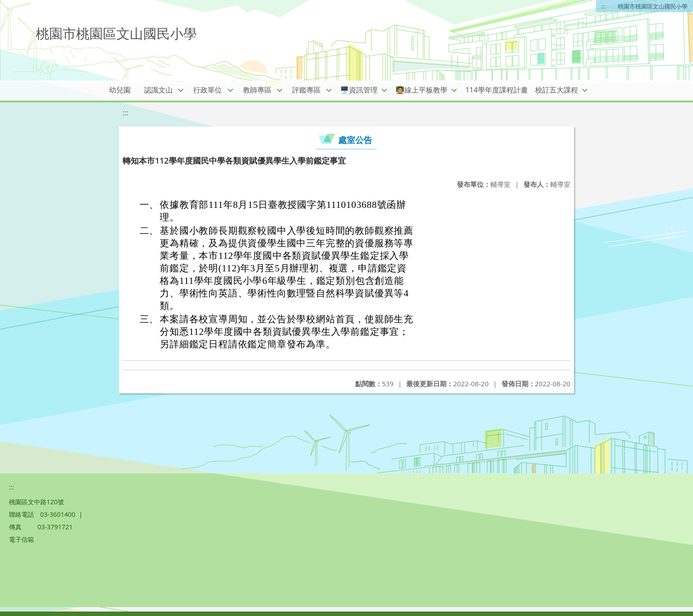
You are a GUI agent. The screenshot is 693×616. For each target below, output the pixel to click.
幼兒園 (120, 90)
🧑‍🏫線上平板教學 (421, 90)
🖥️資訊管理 (359, 90)
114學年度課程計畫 (496, 90)
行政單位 (208, 90)
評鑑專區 (306, 90)
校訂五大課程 (557, 90)
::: (604, 6)
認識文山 (158, 90)
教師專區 (257, 90)
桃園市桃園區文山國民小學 (653, 6)
